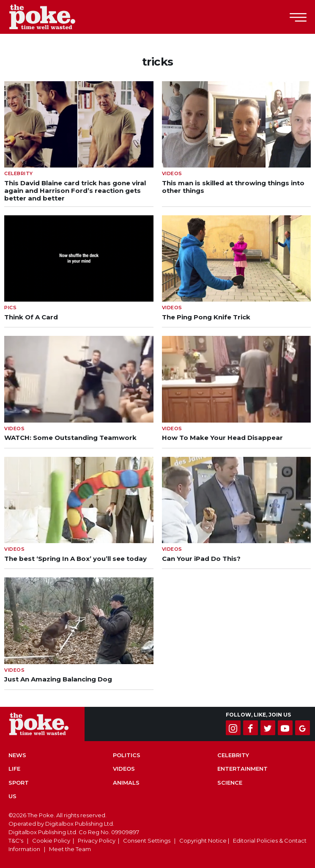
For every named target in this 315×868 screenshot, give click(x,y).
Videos (124, 769)
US (12, 796)
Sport (19, 783)
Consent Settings (147, 841)
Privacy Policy (97, 841)
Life (14, 769)
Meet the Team (70, 849)
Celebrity (233, 755)
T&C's (16, 841)
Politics (127, 755)
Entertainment (242, 769)
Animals (126, 783)
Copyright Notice (203, 841)
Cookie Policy (51, 841)
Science (230, 783)
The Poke (53, 17)
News (17, 755)
